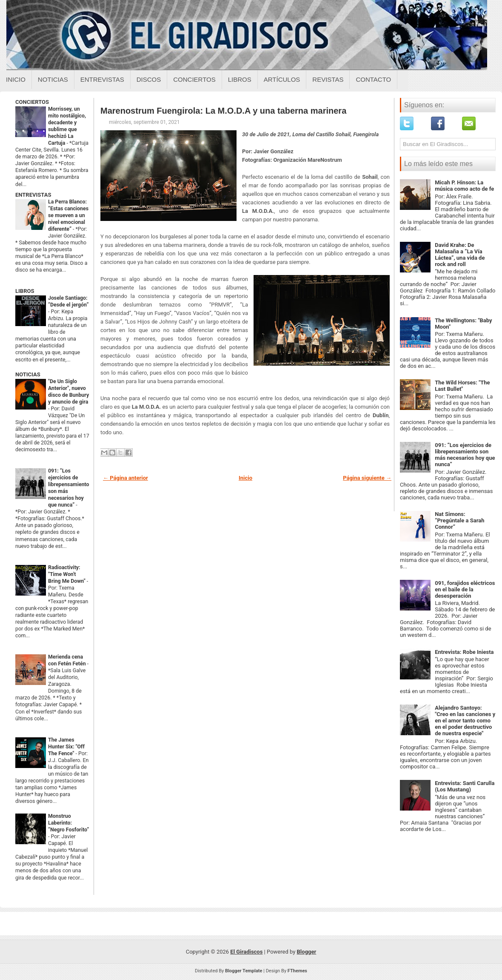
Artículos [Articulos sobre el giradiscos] (282, 79)
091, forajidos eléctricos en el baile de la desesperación (465, 589)
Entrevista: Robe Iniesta (464, 652)
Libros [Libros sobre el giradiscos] (240, 79)
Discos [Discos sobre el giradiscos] (149, 79)
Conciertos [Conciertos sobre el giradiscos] (194, 79)
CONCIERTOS (32, 102)
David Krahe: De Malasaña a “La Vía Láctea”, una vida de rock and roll (460, 255)
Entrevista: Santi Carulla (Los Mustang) (465, 786)
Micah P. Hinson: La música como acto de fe (464, 186)
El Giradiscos (246, 952)
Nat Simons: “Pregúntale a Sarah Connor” (459, 520)
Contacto (373, 79)
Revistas (328, 79)
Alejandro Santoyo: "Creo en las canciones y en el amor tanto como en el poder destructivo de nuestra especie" (465, 721)
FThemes (297, 971)
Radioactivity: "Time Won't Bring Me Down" (67, 574)
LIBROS (25, 291)
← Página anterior (125, 478)
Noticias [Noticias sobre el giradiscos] (53, 79)
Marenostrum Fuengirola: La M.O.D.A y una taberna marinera (223, 111)
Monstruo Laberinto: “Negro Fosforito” (68, 823)
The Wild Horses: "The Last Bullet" (462, 386)
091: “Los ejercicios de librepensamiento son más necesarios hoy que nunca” (465, 455)
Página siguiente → (367, 478)
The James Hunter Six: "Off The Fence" (66, 747)
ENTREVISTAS (33, 195)
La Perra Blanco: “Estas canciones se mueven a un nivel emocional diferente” (68, 215)
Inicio (16, 79)
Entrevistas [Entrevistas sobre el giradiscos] (102, 79)
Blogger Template (244, 971)
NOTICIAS (28, 374)
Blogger (307, 952)
